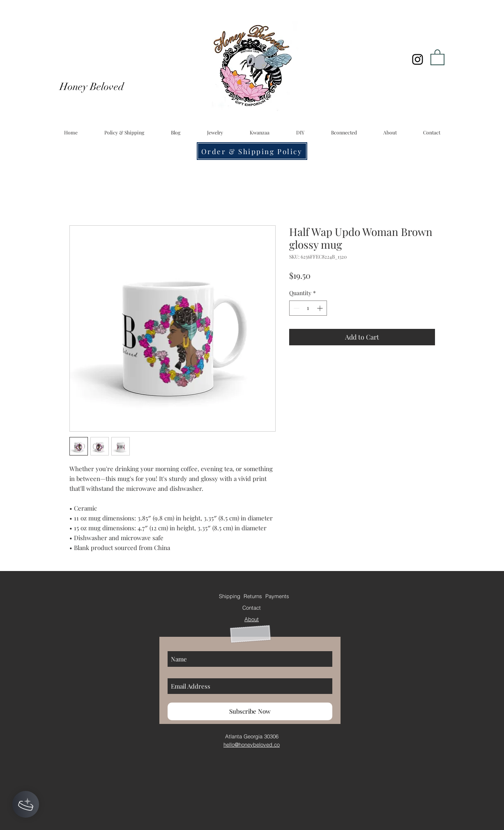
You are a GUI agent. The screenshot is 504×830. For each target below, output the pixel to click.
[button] (437, 57)
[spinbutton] (308, 308)
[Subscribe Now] (250, 711)
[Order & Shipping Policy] (252, 151)
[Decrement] (296, 308)
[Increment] (321, 308)
